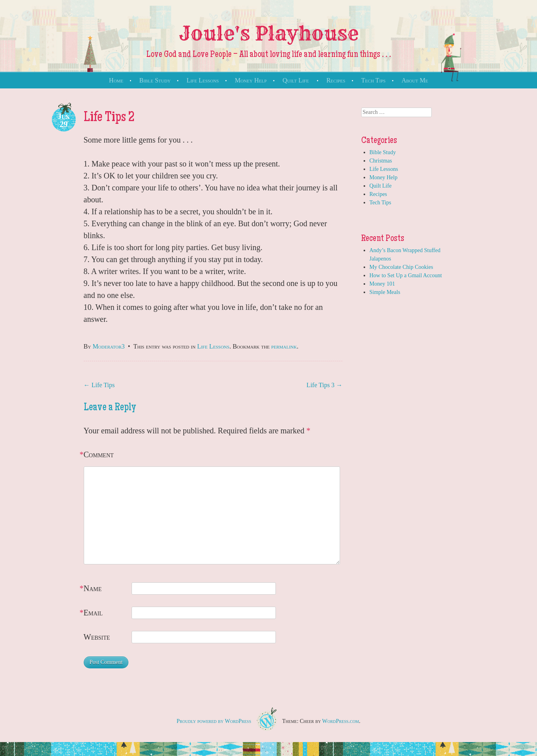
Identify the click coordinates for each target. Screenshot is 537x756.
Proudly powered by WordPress (214, 721)
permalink (284, 346)
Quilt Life (296, 80)
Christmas (381, 161)
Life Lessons (203, 80)
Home (116, 80)
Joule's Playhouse (269, 33)
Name (93, 588)
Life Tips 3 (325, 385)
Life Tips (99, 385)
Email (93, 613)
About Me (415, 80)
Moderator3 (109, 346)
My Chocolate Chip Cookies (401, 267)
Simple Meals (385, 292)
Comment (99, 454)
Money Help (251, 80)
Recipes (336, 80)
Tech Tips (373, 80)
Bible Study (155, 80)
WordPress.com (340, 721)
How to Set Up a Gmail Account (406, 275)
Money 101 (382, 284)
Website (97, 637)
